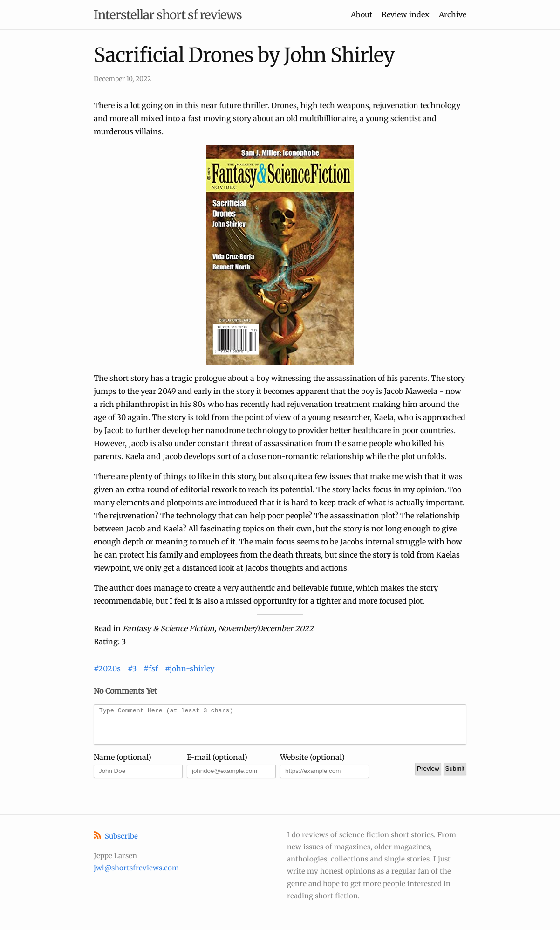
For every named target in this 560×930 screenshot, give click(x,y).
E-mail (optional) (217, 764)
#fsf (151, 668)
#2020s (107, 668)
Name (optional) (123, 764)
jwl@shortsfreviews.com (136, 868)
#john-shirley (190, 668)
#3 (132, 668)
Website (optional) (312, 764)
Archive (453, 14)
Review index (406, 14)
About (362, 14)
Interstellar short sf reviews (168, 15)
